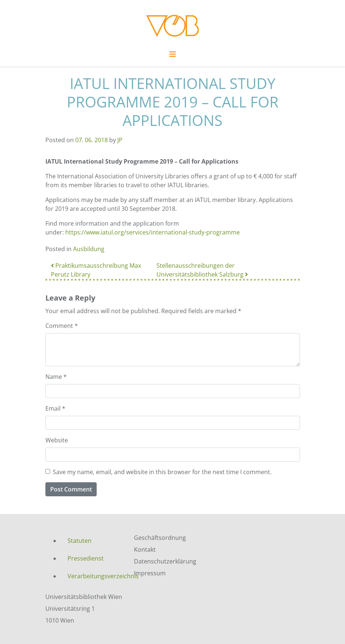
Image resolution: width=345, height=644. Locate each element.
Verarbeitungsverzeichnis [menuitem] (95, 576)
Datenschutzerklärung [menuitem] (165, 561)
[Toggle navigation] (173, 56)
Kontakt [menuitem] (145, 549)
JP (120, 140)
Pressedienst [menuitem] (86, 558)
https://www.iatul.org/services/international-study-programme (153, 232)
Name (56, 377)
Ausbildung (89, 249)
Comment (62, 326)
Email (55, 408)
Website (57, 440)
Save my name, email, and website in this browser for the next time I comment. (162, 472)
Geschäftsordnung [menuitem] (160, 538)
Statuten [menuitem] (80, 541)
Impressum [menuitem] (150, 573)
